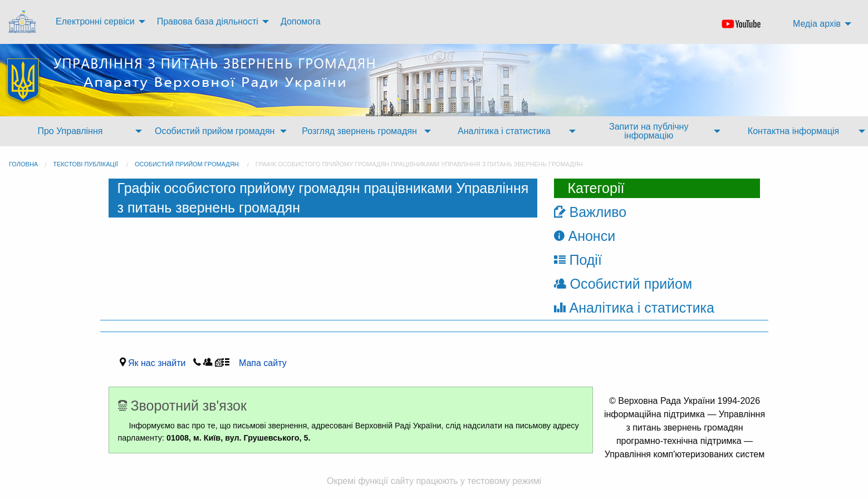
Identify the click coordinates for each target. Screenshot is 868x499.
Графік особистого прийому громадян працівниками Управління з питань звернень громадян (419, 164)
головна (23, 164)
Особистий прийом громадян (215, 131)
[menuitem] (23, 22)
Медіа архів (817, 24)
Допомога (301, 21)
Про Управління (70, 131)
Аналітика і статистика (504, 131)
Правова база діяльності (208, 21)
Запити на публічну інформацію (649, 131)
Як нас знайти (159, 363)
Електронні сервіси (95, 21)
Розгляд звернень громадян (359, 131)
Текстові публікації (85, 164)
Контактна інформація (793, 131)
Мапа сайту (259, 363)
